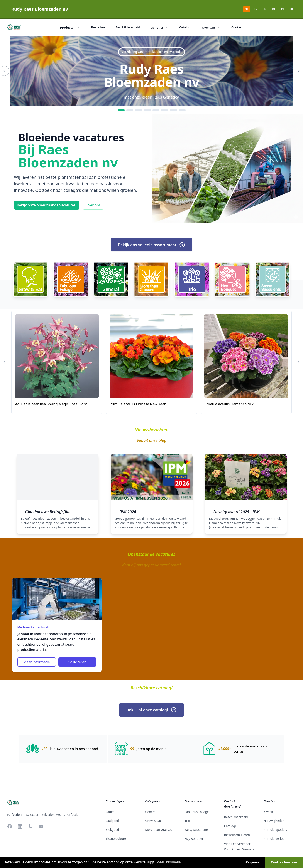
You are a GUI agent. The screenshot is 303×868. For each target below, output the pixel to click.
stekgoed (112, 830)
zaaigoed (112, 821)
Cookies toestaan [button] (284, 862)
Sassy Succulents (196, 830)
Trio (187, 821)
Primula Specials (275, 830)
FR (256, 9)
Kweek (268, 812)
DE (274, 9)
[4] (147, 110)
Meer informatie (37, 662)
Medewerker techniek (33, 627)
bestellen (98, 27)
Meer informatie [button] (168, 862)
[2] (130, 110)
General (151, 812)
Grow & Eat (153, 821)
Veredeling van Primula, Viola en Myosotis (151, 52)
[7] (173, 110)
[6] (165, 110)
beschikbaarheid (128, 27)
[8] (182, 110)
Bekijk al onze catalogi (151, 710)
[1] (121, 110)
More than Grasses (159, 830)
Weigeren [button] (252, 862)
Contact (237, 27)
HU (292, 9)
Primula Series (274, 839)
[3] (139, 110)
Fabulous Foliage (197, 812)
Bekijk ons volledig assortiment (151, 245)
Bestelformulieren (237, 835)
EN (265, 9)
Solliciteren (77, 662)
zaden (110, 812)
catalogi (185, 27)
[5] (156, 110)
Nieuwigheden (274, 821)
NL (247, 9)
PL (283, 9)
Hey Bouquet (194, 839)
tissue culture (116, 839)
